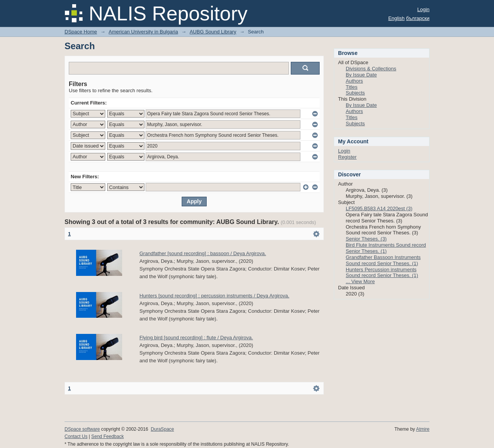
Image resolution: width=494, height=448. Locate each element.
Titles (352, 87)
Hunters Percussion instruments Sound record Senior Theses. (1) (382, 273)
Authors (354, 81)
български (418, 18)
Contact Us (76, 436)
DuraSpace (162, 429)
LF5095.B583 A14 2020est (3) (379, 208)
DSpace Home (81, 32)
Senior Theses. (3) (366, 239)
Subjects (355, 93)
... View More (360, 281)
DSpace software (82, 429)
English (397, 18)
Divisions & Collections (371, 69)
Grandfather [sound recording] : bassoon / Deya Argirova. (203, 253)
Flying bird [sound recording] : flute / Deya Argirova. (196, 338)
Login (423, 9)
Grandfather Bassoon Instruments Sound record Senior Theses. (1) (383, 260)
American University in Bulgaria (143, 32)
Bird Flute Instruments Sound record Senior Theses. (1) (386, 248)
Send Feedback (108, 436)
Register (347, 157)
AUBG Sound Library (213, 32)
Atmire (423, 429)
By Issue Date (361, 75)
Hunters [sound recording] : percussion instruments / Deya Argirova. (214, 296)
